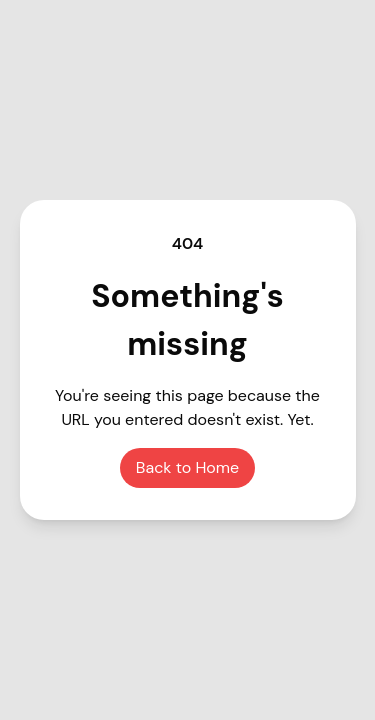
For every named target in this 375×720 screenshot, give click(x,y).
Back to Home (187, 467)
